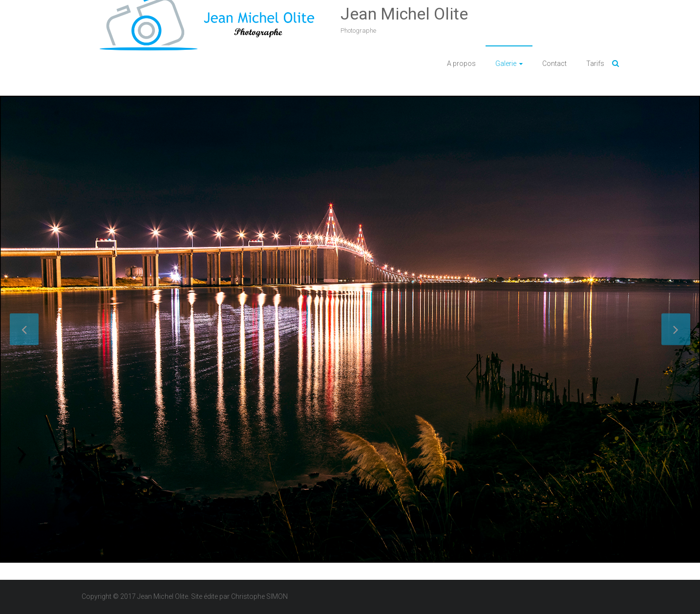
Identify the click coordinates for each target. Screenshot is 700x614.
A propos (461, 64)
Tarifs (595, 64)
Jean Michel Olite (404, 14)
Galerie (506, 64)
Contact (554, 64)
